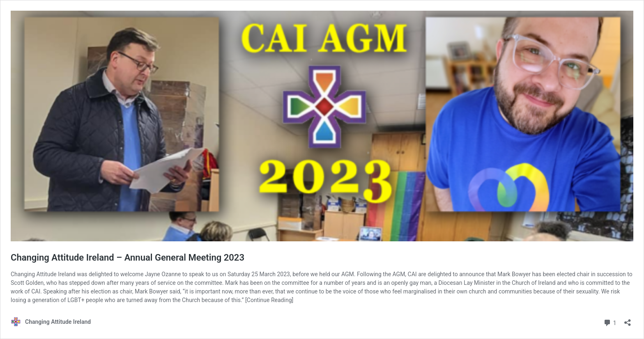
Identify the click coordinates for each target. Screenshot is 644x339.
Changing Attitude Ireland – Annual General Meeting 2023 (128, 258)
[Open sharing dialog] (628, 320)
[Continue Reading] (269, 300)
